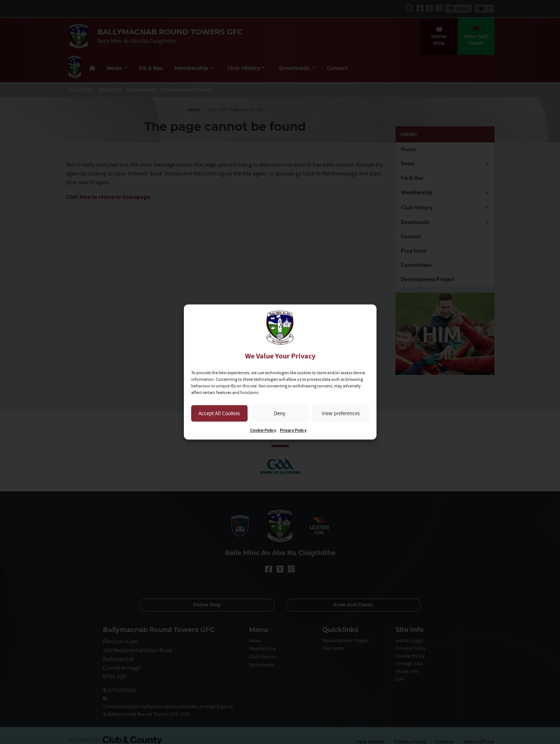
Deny (280, 413)
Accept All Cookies (219, 413)
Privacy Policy (293, 431)
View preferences (341, 413)
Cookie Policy (263, 431)
